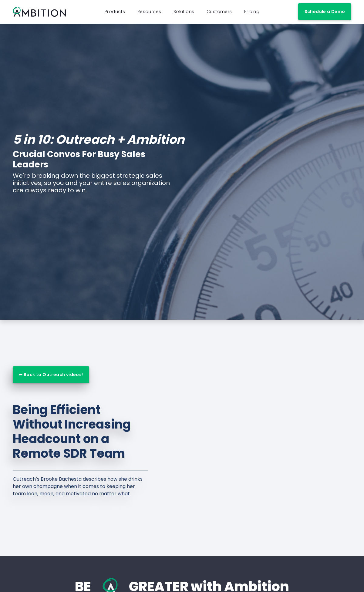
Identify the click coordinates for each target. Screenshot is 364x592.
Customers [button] (219, 13)
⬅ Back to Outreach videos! (51, 377)
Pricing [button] (252, 13)
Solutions (184, 13)
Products (115, 13)
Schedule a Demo (325, 13)
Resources (149, 13)
